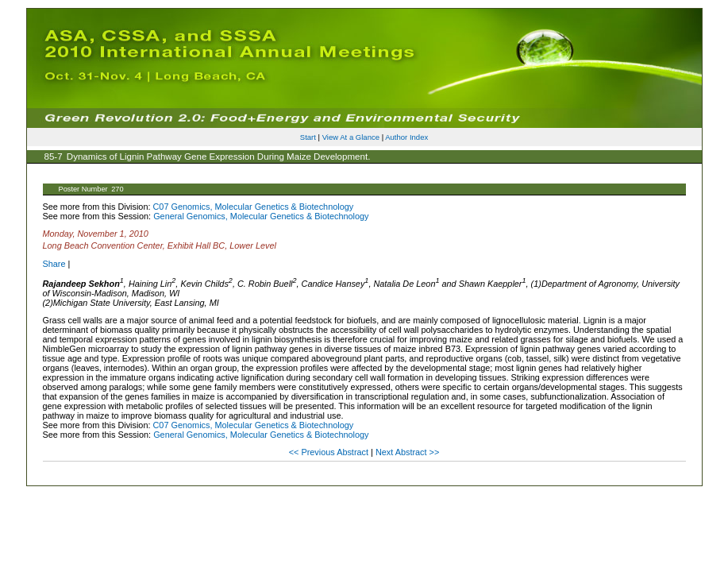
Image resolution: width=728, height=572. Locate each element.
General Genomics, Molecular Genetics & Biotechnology (261, 216)
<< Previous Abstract (330, 452)
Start (308, 137)
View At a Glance (351, 137)
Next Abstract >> (407, 452)
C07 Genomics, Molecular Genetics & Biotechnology (254, 207)
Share (54, 264)
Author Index (406, 137)
